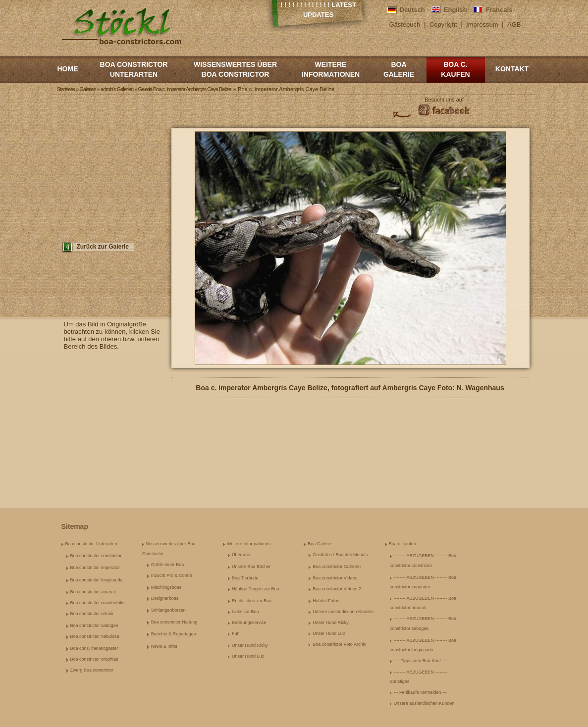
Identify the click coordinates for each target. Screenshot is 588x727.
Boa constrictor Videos (335, 578)
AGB (514, 25)
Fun (236, 633)
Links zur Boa (245, 612)
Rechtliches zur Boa (252, 601)
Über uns (241, 555)
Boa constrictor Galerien (337, 567)
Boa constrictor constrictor (96, 556)
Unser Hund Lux (248, 656)
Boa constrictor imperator (95, 568)
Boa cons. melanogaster (94, 648)
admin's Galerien (117, 89)
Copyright (443, 25)
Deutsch (412, 10)
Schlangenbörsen (168, 610)
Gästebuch (404, 25)
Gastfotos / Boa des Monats (340, 555)
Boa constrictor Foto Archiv (339, 644)
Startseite (66, 89)
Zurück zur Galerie (103, 247)
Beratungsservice (249, 623)
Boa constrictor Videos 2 (337, 589)
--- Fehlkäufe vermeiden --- (420, 692)
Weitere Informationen (331, 69)
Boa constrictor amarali (93, 592)
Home (68, 69)
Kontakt (512, 69)
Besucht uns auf (444, 100)
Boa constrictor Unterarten (134, 69)
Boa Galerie (399, 69)
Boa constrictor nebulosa (95, 636)
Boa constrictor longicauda (97, 580)
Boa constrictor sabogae (94, 625)
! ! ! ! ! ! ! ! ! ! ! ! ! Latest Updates (318, 10)
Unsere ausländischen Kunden (343, 612)
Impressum (482, 25)
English (455, 10)
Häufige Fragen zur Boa (256, 589)
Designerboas (165, 598)
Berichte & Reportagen (174, 634)
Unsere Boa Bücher (251, 567)
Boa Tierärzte (245, 578)
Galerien (88, 89)
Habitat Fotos (326, 601)
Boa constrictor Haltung (174, 622)
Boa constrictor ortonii (92, 614)
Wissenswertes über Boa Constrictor (235, 69)
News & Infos (164, 646)
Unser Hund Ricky (250, 645)
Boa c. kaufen (455, 69)
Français (499, 10)
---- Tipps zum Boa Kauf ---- (421, 661)
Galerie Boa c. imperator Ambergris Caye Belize (184, 89)
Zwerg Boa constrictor (92, 670)
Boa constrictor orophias (94, 659)
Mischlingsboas (166, 587)
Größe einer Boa (168, 565)
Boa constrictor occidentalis (98, 603)
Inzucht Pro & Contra (172, 575)
